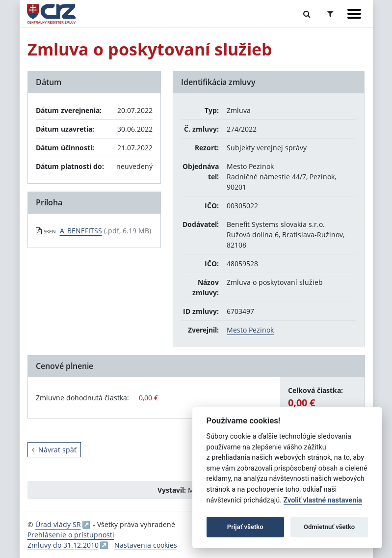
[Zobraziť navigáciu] (354, 14)
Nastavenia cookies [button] (146, 545)
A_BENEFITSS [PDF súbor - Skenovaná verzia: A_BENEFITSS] (81, 231)
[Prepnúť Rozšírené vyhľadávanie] (330, 14)
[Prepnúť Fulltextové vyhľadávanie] (307, 14)
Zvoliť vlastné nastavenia (323, 500)
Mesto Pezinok (250, 330)
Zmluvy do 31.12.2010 (63, 545)
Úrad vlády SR (58, 524)
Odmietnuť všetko (329, 527)
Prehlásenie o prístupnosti (71, 535)
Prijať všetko (245, 527)
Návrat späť (54, 450)
